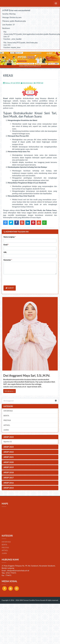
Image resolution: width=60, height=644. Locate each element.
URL (5, 252)
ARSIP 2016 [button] (9, 483)
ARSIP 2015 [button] (9, 488)
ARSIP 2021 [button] (9, 457)
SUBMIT (10, 288)
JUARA (6, 430)
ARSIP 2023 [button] (9, 447)
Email (6, 245)
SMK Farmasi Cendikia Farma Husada (32, 600)
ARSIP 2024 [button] (9, 437)
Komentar (8, 260)
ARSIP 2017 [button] (9, 478)
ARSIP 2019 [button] (9, 467)
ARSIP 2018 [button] (9, 472)
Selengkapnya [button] (9, 391)
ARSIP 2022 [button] (9, 452)
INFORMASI (8, 411)
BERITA (6, 416)
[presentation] (21, 280)
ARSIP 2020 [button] (9, 462)
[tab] (30, 437)
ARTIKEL (7, 425)
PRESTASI (7, 420)
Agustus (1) (8, 441)
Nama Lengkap (10, 237)
